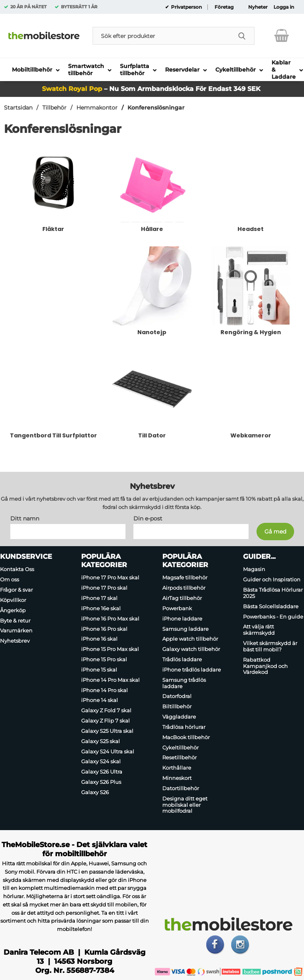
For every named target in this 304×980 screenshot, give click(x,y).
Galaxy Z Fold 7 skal (106, 710)
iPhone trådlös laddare (192, 670)
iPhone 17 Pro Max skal (110, 578)
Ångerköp (13, 610)
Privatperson (186, 7)
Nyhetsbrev (15, 641)
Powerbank (177, 608)
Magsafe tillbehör (185, 578)
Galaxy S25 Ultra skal (107, 731)
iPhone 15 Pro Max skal (110, 649)
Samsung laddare (185, 629)
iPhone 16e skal (101, 608)
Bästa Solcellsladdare (271, 606)
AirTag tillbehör (182, 598)
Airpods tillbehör (184, 588)
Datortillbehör (181, 788)
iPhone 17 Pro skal (104, 588)
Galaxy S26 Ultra (102, 772)
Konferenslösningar (156, 108)
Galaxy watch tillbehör (191, 649)
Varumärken (16, 631)
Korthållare (177, 768)
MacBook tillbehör (186, 737)
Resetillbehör (180, 758)
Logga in (284, 7)
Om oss (9, 579)
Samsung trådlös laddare (184, 683)
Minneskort (177, 778)
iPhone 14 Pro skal (104, 690)
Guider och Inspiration (272, 579)
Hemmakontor (97, 108)
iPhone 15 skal (99, 670)
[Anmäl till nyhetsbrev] (275, 532)
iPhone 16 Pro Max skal (110, 619)
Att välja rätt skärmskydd (259, 630)
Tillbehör (54, 108)
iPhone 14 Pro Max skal (110, 680)
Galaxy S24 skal (101, 762)
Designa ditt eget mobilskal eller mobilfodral (185, 805)
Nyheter (258, 7)
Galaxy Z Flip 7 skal (105, 721)
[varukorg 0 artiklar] (282, 36)
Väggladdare (179, 717)
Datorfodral (177, 696)
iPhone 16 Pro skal (104, 629)
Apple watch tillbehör (190, 639)
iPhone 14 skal (100, 700)
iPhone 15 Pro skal (104, 659)
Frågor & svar (16, 590)
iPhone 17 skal (99, 598)
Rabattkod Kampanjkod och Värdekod (265, 666)
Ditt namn (25, 519)
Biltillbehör (177, 706)
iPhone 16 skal (99, 639)
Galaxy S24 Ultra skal (108, 751)
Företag (224, 7)
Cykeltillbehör (180, 747)
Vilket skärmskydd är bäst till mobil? (270, 646)
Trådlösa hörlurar (184, 727)
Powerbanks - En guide (273, 617)
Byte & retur (15, 621)
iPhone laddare (182, 619)
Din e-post (148, 519)
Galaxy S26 (95, 792)
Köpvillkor (13, 600)
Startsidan (18, 108)
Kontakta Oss (17, 569)
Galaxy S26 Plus (101, 782)
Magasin (254, 569)
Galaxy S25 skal (101, 741)
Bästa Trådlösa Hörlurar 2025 (273, 593)
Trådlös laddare (182, 659)
